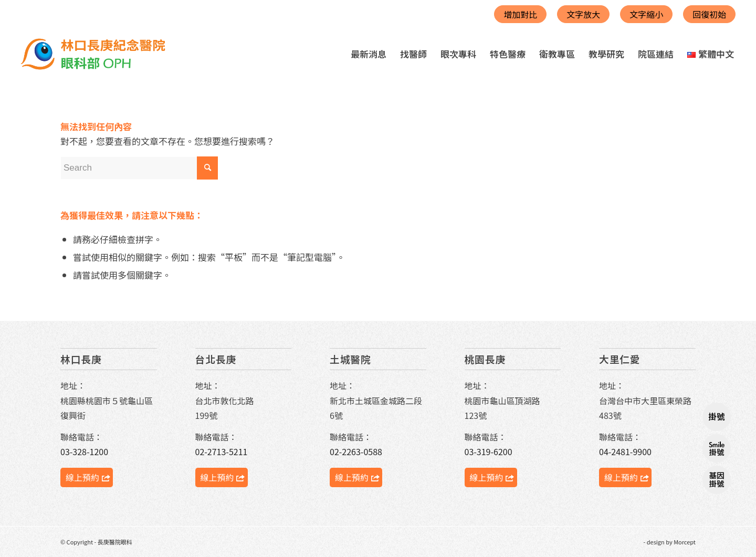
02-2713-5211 (222, 451)
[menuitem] (369, 54)
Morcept (685, 542)
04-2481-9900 (625, 451)
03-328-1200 (84, 451)
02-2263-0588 (356, 451)
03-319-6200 (489, 451)
